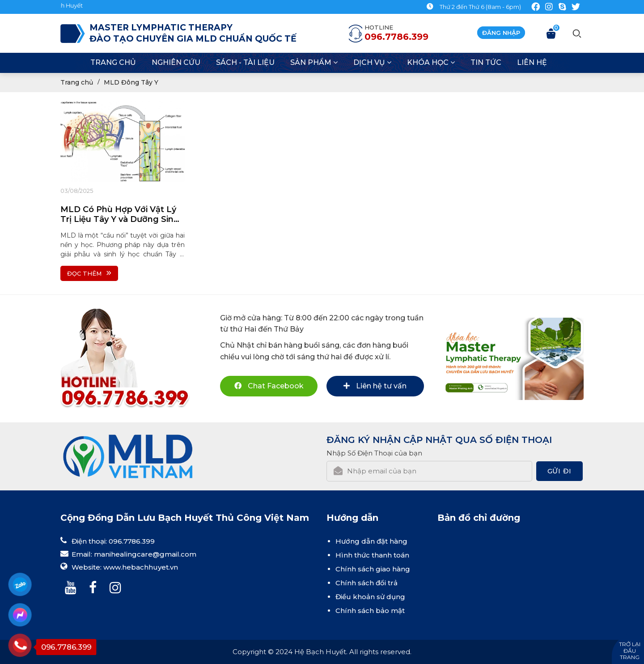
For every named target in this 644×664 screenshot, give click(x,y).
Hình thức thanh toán (372, 555)
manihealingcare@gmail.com (145, 554)
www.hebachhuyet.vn (141, 567)
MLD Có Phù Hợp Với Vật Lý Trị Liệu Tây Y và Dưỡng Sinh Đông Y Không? (120, 214)
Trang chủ (77, 82)
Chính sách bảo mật (370, 611)
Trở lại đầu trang (630, 651)
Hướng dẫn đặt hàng (371, 541)
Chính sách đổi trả (366, 583)
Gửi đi (559, 471)
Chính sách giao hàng (373, 569)
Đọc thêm (89, 273)
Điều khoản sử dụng (370, 597)
